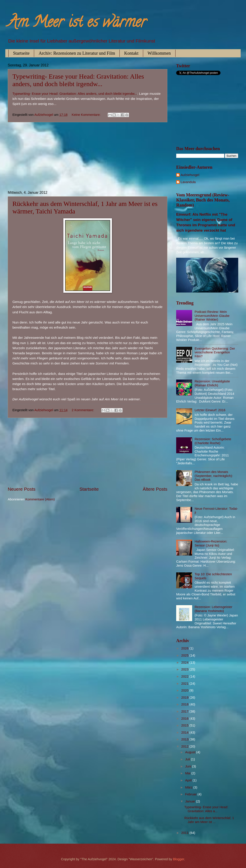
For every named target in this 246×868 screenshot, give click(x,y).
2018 (185, 704)
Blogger (179, 859)
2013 (185, 739)
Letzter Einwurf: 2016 (210, 410)
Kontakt (131, 53)
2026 (185, 648)
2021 (185, 684)
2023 (185, 669)
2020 (185, 690)
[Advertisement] (88, 157)
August (191, 752)
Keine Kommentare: (87, 115)
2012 (185, 746)
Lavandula (188, 182)
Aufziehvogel (190, 175)
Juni (188, 766)
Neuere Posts (22, 489)
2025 (185, 655)
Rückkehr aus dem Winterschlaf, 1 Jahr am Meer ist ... (209, 820)
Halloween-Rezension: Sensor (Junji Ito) (211, 543)
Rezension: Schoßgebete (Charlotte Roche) (213, 441)
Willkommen (159, 53)
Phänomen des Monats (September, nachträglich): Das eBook (214, 476)
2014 (185, 732)
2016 (185, 719)
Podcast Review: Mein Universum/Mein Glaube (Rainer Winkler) (212, 316)
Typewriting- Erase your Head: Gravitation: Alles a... (206, 809)
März (189, 787)
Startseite (21, 53)
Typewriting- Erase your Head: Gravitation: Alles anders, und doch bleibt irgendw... (78, 80)
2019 (185, 697)
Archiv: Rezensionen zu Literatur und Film (77, 53)
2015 (185, 725)
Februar (191, 794)
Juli (188, 759)
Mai (188, 773)
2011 (185, 833)
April (189, 780)
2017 (185, 711)
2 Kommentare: (83, 410)
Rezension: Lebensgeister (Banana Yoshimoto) (213, 609)
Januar (190, 801)
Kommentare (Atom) (40, 499)
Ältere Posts (155, 489)
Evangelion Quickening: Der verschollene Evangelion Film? (215, 352)
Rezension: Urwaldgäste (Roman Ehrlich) (212, 383)
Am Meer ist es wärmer (77, 23)
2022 (185, 676)
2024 (185, 663)
